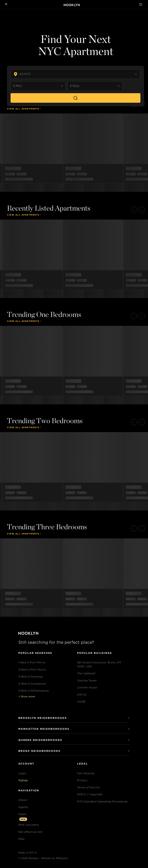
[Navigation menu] (6, 4)
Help (21, 839)
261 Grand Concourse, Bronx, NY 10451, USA (99, 664)
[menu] (74, 153)
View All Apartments (24, 109)
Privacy (82, 780)
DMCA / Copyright (90, 794)
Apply (22, 814)
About (23, 800)
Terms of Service (88, 787)
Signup (23, 780)
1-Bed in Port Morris (32, 662)
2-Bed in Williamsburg (33, 691)
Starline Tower (87, 681)
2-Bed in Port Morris (32, 670)
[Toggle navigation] (141, 4)
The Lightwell (86, 673)
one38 (81, 702)
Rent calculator (29, 825)
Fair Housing (86, 773)
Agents (23, 807)
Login (22, 773)
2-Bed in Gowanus (31, 677)
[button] (134, 210)
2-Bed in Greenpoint (32, 684)
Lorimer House (87, 688)
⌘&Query (62, 858)
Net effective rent (30, 832)
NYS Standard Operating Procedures (102, 802)
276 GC (82, 695)
